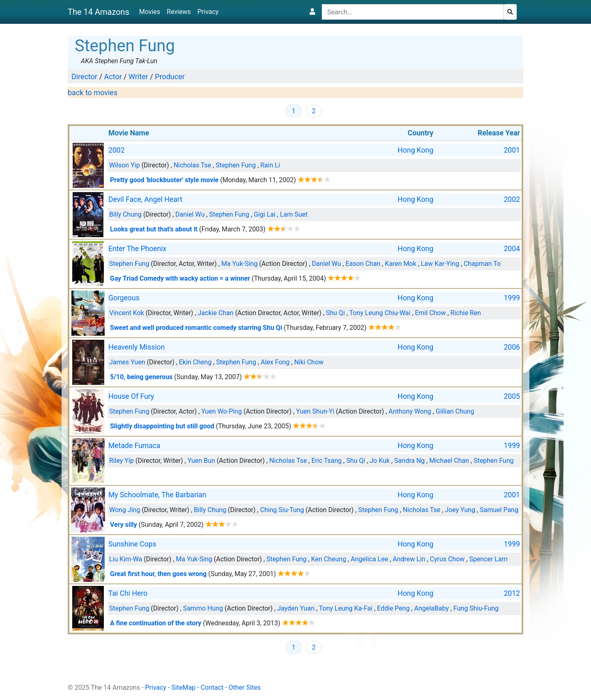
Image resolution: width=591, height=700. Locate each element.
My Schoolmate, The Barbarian (157, 495)
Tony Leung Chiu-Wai (380, 313)
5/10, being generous (141, 377)
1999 (512, 298)
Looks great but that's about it (154, 229)
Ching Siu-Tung (282, 510)
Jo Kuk (380, 461)
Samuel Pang (499, 510)
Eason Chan (363, 264)
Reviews (179, 12)
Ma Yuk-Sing (239, 264)
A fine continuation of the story (156, 623)
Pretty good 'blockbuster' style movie (164, 180)
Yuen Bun (201, 461)
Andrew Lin (409, 559)
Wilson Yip (125, 165)
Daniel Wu (190, 214)
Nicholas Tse (192, 165)
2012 (512, 593)
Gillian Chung (455, 411)
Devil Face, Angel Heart (145, 199)
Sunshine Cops (132, 544)
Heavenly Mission (137, 347)
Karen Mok (401, 264)
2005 (512, 396)
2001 (512, 150)
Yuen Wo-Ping (221, 411)
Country (420, 133)
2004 (512, 249)
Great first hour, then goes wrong (158, 574)
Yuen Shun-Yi (315, 411)
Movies (150, 12)
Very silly (124, 525)
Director (84, 77)
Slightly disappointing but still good (162, 426)
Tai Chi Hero (128, 593)
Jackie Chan (216, 313)
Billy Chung (125, 214)
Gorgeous (124, 298)
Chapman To (482, 264)
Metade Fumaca (134, 446)
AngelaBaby (431, 608)
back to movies (93, 93)
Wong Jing (125, 510)
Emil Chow (430, 313)
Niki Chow (309, 362)
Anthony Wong (410, 411)
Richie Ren (465, 313)
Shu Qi (335, 313)
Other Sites (245, 687)
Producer (170, 77)
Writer (138, 77)
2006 (512, 347)
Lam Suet (294, 214)
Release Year (499, 133)
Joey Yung (460, 510)
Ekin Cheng (195, 362)
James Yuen (127, 362)
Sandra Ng (410, 461)
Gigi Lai (265, 214)
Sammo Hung (203, 608)
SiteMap (184, 687)
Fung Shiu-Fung (476, 608)
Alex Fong (275, 362)
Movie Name (129, 133)
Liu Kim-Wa (126, 559)
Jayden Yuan (296, 608)
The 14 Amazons (98, 12)
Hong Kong (416, 150)
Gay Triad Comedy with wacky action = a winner (180, 278)
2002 (117, 150)
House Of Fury (131, 396)
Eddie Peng (394, 608)
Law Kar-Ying (440, 264)
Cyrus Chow (447, 559)
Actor (113, 77)
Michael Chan (449, 461)
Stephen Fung (236, 165)
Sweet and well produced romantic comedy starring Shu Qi (196, 328)
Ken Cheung (329, 559)
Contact (212, 687)
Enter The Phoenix (137, 249)
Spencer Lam (488, 559)
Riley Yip (121, 461)
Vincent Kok (127, 313)
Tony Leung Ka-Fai (346, 608)
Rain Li (270, 165)
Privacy (208, 12)
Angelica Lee (370, 559)
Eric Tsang (327, 461)
